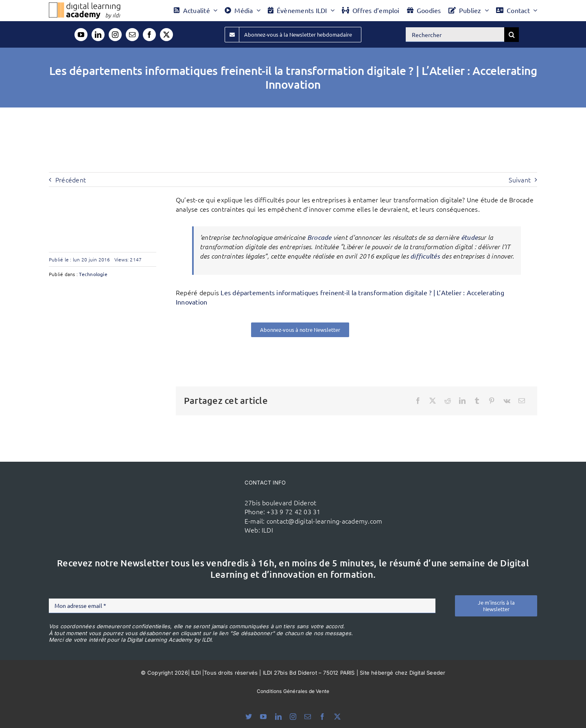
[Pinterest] (492, 401)
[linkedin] (98, 35)
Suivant (520, 180)
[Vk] (507, 401)
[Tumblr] (477, 401)
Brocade (319, 237)
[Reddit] (448, 401)
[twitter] (166, 35)
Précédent (71, 180)
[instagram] (115, 35)
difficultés (425, 256)
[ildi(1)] (196, 493)
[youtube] (81, 35)
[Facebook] (418, 401)
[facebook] (149, 35)
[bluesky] (249, 717)
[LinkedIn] (462, 401)
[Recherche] (512, 35)
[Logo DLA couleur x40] (85, 6)
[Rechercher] (455, 35)
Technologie (93, 274)
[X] (433, 401)
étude (469, 237)
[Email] (522, 401)
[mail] (132, 35)
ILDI (267, 530)
